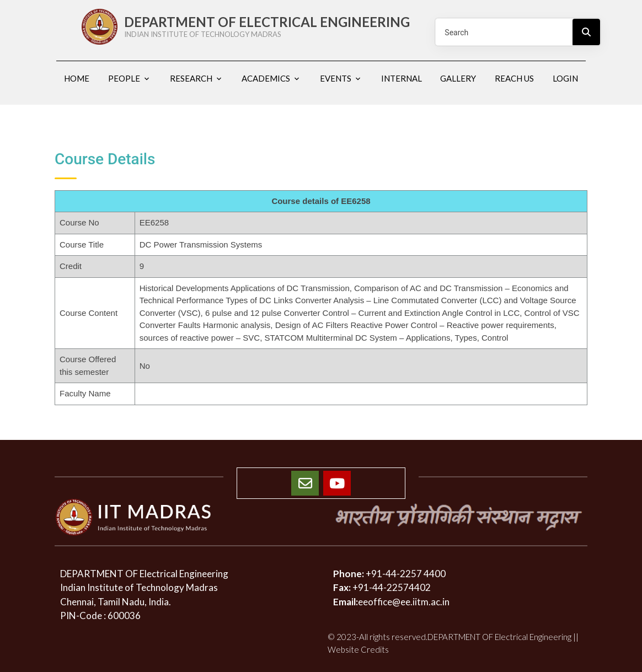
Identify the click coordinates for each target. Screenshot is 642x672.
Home (77, 78)
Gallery (458, 78)
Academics (266, 78)
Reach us (514, 78)
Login (565, 78)
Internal (402, 78)
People (124, 78)
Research (191, 78)
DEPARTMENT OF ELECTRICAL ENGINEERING (272, 26)
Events (336, 78)
